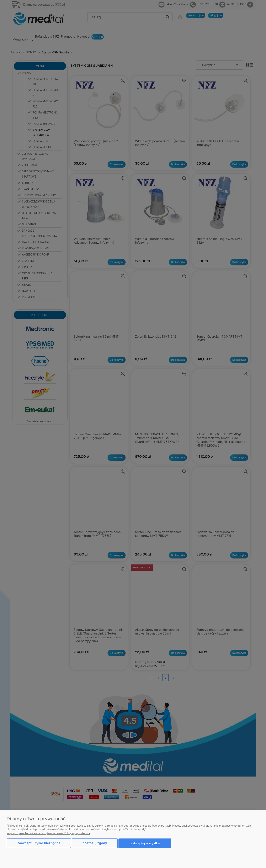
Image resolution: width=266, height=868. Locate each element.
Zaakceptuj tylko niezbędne (39, 843)
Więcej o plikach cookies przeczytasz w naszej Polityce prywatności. (49, 833)
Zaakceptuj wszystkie (145, 843)
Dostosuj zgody (95, 843)
